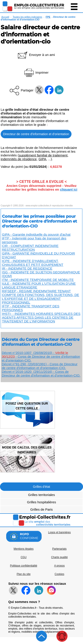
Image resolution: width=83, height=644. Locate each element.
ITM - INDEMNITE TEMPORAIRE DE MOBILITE (38, 280)
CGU (24, 557)
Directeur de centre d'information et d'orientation (36, 134)
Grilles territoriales (41, 495)
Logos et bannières (59, 532)
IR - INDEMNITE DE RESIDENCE (27, 268)
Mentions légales (23, 549)
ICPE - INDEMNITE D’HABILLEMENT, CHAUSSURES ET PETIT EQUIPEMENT (33, 263)
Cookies (59, 574)
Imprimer (36, 72)
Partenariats (59, 549)
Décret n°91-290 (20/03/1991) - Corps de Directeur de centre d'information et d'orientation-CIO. (40, 366)
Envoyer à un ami (36, 55)
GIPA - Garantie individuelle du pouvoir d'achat (36, 234)
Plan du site (24, 574)
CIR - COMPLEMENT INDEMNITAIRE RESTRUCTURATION (30, 248)
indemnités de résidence (19, 159)
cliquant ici (69, 189)
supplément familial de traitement (43, 155)
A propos (59, 566)
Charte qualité (59, 557)
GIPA (42, 159)
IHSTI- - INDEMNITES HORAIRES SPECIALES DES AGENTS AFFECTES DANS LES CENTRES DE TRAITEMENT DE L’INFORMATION (41, 317)
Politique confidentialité (24, 566)
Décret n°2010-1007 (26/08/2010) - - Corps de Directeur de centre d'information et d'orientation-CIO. (41, 357)
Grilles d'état (41, 487)
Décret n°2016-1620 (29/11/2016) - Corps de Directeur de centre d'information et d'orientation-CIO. (41, 373)
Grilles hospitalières (41, 502)
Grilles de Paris (42, 509)
